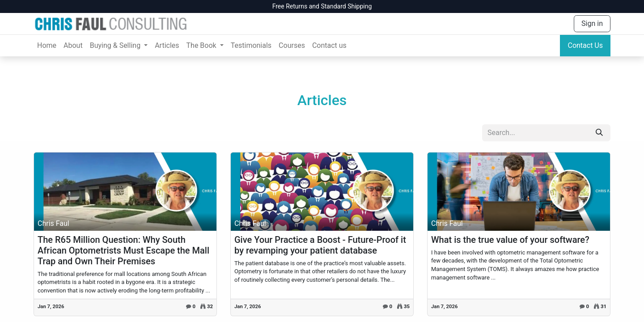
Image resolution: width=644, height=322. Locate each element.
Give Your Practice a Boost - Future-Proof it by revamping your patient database (320, 245)
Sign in (592, 23)
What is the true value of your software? (510, 240)
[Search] (599, 133)
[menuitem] (47, 46)
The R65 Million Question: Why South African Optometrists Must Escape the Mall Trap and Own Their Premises (123, 250)
